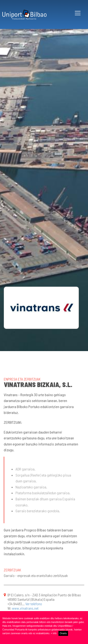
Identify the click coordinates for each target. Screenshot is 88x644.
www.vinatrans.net (25, 608)
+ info (54, 633)
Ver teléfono (34, 604)
